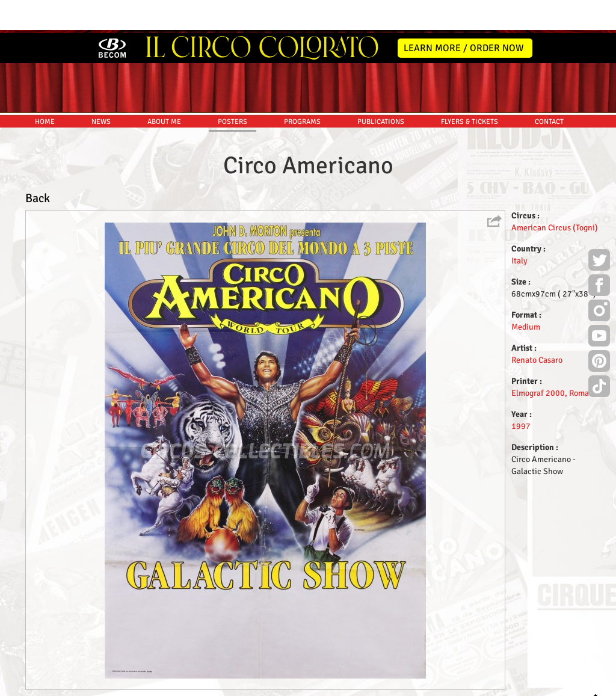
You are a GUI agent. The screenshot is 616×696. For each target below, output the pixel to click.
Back (38, 165)
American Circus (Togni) (555, 195)
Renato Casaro (537, 327)
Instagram (599, 279)
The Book (345, 685)
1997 (521, 393)
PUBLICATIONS (381, 89)
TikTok (599, 355)
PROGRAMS (302, 89)
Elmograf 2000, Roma (550, 360)
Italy (519, 228)
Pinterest (599, 330)
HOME (45, 89)
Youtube (599, 304)
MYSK (573, 681)
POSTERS (233, 89)
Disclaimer (274, 685)
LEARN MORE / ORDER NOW (464, 15)
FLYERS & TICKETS (470, 89)
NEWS (101, 89)
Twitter (599, 229)
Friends (311, 685)
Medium (526, 294)
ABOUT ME (164, 89)
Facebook (599, 254)
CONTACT (549, 89)
